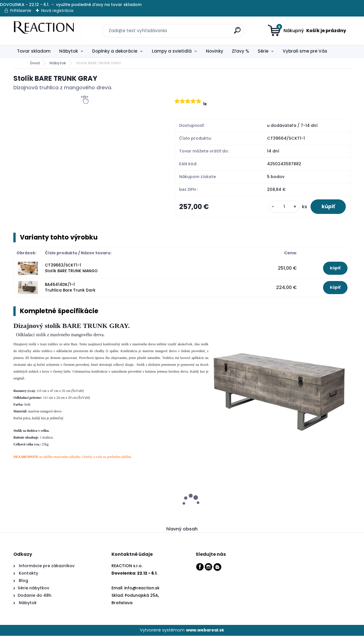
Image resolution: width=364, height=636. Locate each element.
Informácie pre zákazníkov (46, 566)
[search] (234, 27)
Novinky (215, 51)
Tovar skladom (34, 51)
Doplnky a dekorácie (115, 51)
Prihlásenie (21, 11)
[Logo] (48, 31)
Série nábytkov (33, 588)
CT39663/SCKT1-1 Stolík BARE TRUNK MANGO (71, 268)
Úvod (35, 63)
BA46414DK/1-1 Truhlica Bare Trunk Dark (70, 288)
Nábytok (69, 51)
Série (263, 51)
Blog (23, 581)
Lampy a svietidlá (172, 51)
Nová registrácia (57, 11)
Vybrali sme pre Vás (305, 51)
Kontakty (28, 574)
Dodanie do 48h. (35, 596)
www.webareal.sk (205, 631)
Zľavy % (240, 51)
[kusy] (283, 207)
